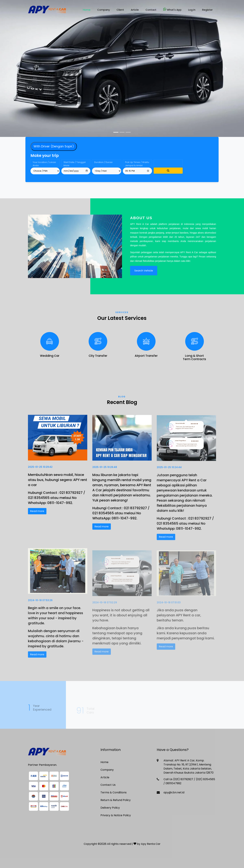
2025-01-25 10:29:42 (40, 470)
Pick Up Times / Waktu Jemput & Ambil (137, 165)
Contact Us (108, 785)
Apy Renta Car (151, 844)
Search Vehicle (144, 273)
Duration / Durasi (103, 164)
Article (135, 10)
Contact (151, 10)
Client (120, 10)
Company (104, 10)
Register (207, 10)
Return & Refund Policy (116, 800)
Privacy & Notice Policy (116, 815)
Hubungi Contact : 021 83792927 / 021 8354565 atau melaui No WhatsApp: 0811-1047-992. (57, 501)
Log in (192, 10)
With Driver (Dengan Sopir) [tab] (54, 148)
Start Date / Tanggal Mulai (75, 165)
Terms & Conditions (114, 792)
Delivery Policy (110, 808)
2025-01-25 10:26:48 (105, 472)
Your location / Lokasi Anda (44, 165)
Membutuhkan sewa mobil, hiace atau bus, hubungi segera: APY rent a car (58, 483)
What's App (172, 9)
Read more (37, 514)
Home (87, 10)
